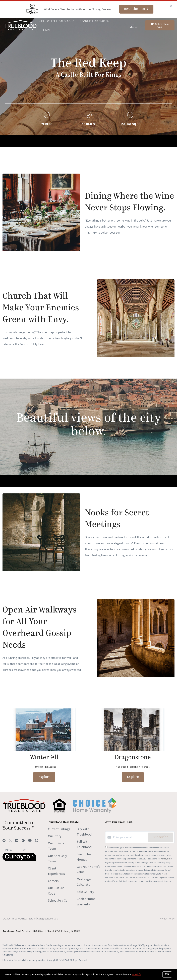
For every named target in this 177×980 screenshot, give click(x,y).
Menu (133, 26)
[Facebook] (4, 840)
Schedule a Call (59, 900)
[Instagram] (37, 840)
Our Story (55, 836)
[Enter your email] (130, 837)
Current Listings (59, 829)
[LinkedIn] (17, 840)
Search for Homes (94, 21)
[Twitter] (10, 840)
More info (137, 974)
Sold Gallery (85, 892)
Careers (50, 30)
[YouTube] (30, 840)
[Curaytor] (19, 860)
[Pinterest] (23, 840)
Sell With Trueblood (57, 21)
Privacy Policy (166, 859)
